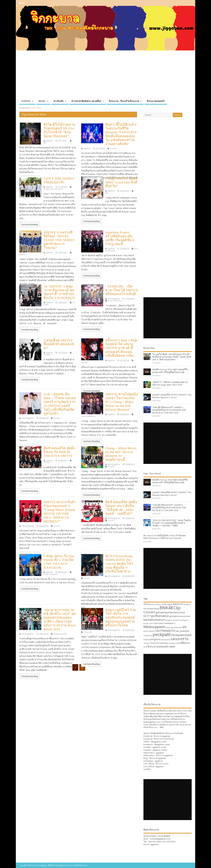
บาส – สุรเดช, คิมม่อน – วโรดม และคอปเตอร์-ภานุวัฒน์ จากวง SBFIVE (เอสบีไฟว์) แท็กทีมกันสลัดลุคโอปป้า (60, 404)
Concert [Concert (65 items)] (149, 612)
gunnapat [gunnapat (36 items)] (174, 616)
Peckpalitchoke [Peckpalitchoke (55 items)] (181, 635)
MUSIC (42, 101)
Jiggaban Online (160, 750)
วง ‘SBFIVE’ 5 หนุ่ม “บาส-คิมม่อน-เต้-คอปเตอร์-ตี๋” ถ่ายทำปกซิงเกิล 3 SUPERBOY (59, 292)
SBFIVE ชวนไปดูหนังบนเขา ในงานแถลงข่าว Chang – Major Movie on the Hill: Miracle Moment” (122, 402)
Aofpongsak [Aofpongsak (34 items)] (167, 604)
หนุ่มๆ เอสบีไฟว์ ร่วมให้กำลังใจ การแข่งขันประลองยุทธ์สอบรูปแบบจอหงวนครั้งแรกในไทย (121, 618)
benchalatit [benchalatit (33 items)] (148, 609)
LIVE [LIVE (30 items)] (151, 623)
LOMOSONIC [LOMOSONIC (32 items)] (158, 623)
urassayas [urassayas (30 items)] (172, 643)
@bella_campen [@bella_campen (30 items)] (155, 604)
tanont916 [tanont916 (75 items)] (180, 639)
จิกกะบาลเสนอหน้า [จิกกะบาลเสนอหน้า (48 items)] (158, 646)
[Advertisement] (105, 77)
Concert (113, 148)
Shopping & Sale (60, 634)
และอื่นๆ (147, 769)
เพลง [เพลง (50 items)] (172, 646)
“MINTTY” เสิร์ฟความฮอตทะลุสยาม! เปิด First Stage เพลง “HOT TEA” (170, 383)
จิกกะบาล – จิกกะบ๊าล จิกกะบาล (124, 101)
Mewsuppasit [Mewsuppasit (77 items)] (154, 627)
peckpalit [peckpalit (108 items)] (162, 634)
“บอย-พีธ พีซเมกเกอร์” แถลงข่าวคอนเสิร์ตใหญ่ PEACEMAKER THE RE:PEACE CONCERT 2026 (169, 410)
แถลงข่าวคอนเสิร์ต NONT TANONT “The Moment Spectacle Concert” (172, 396)
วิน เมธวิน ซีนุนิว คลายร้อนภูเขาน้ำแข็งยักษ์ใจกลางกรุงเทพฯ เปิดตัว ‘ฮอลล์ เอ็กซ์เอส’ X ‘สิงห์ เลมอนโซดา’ (172, 357)
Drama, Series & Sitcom (53, 189)
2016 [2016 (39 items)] (146, 604)
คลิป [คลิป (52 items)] (183, 643)
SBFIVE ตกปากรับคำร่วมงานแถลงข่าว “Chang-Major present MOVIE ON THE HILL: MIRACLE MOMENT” (60, 512)
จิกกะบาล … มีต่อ (156, 727)
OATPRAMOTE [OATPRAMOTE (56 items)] (165, 631)
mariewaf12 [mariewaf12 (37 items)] (170, 623)
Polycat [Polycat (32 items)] (146, 639)
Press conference (115, 301)
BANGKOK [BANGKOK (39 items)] (178, 604)
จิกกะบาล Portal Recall (164, 739)
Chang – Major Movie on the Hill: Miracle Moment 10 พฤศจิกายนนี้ (121, 454)
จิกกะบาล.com (162, 764)
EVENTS (26, 101)
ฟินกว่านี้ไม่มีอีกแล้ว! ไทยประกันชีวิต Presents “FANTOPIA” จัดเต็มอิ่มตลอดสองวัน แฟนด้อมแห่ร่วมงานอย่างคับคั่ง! (122, 134)
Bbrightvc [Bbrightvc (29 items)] (187, 604)
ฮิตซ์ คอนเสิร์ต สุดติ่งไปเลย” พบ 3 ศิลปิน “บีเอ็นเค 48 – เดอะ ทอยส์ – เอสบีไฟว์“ (121, 508)
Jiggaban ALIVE (159, 747)
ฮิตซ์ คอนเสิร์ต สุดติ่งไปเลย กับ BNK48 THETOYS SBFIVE (59, 452)
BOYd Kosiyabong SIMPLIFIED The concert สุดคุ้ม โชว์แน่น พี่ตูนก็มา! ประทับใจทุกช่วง (119, 564)
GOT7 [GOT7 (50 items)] (147, 616)
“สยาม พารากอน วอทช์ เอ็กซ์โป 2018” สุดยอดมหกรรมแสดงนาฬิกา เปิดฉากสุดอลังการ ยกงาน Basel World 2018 (60, 620)
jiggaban (49, 141)
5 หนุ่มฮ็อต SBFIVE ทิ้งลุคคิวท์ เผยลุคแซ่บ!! (59, 344)
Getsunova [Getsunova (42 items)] (179, 612)
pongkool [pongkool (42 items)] (155, 639)
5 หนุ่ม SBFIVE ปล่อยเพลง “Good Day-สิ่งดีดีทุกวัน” (121, 182)
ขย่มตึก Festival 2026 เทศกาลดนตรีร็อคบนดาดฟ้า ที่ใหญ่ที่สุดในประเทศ (170, 371)
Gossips (47, 355)
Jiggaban (160, 766)
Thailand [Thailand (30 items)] (147, 643)
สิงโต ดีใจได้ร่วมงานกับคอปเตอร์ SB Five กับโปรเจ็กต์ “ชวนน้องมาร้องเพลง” (59, 130)
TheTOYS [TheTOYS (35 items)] (155, 643)
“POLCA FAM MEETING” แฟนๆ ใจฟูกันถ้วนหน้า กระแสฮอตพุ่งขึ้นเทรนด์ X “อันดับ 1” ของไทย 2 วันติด (172, 523)
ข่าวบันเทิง (58, 101)
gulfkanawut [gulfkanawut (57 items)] (160, 616)
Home (22, 3)
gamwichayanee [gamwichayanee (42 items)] (164, 612)
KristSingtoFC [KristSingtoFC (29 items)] (184, 620)
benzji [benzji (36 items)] (156, 609)
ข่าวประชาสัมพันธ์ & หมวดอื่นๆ (86, 101)
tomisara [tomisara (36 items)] (164, 643)
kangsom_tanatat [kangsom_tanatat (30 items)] (172, 620)
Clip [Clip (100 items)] (177, 608)
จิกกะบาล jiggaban (162, 736)
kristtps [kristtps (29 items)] (146, 623)
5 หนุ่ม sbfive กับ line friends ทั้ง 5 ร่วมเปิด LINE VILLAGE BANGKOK (59, 562)
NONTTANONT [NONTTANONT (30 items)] (149, 631)
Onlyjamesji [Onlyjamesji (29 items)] (148, 635)
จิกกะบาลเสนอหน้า (156, 101)
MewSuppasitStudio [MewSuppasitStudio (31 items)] (174, 627)
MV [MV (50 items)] (184, 627)
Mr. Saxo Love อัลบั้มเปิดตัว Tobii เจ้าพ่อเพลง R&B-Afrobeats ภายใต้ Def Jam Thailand (165, 537)
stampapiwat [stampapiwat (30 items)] (166, 639)
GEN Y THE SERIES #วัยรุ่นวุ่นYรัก (59, 180)
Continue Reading (30, 224)
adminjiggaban (114, 299)
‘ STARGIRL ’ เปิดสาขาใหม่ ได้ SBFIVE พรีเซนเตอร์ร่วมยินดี (122, 290)
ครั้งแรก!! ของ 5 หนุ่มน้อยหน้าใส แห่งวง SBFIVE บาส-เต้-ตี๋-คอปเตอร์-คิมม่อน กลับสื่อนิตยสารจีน (121, 348)
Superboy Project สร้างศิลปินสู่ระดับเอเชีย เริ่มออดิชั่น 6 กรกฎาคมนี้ (120, 238)
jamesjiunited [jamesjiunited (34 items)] (185, 616)
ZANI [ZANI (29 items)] (178, 643)
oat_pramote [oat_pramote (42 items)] (182, 631)
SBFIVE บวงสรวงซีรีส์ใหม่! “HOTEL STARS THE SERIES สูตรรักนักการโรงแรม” (59, 240)
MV (45, 143)
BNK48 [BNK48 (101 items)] (166, 608)
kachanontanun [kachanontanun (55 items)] (154, 620)
